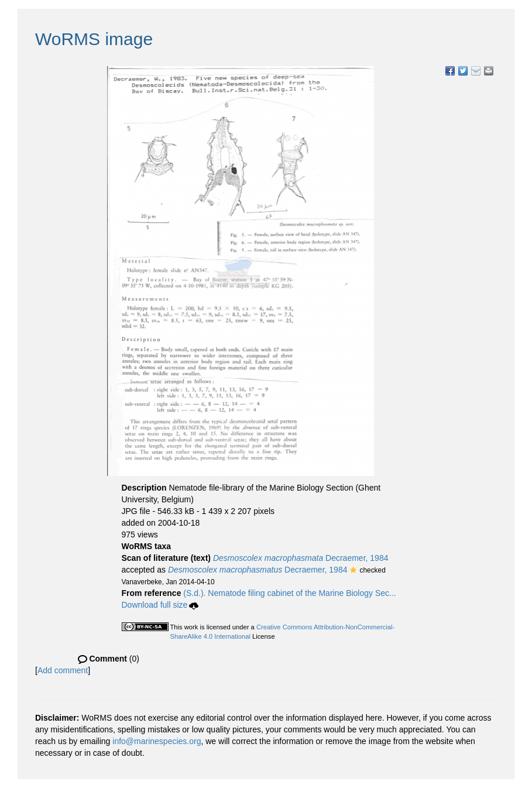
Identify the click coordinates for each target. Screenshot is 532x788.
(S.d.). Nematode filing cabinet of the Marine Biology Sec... (289, 593)
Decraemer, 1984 (301, 558)
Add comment (63, 670)
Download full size (160, 605)
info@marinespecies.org (157, 741)
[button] (353, 571)
